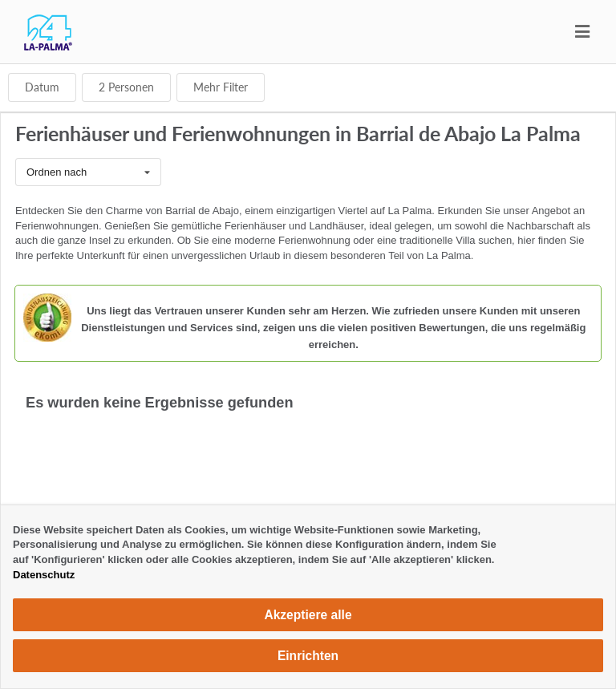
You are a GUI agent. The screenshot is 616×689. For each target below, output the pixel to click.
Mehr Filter (221, 87)
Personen (126, 87)
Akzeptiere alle (308, 615)
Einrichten (308, 656)
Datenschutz (44, 575)
